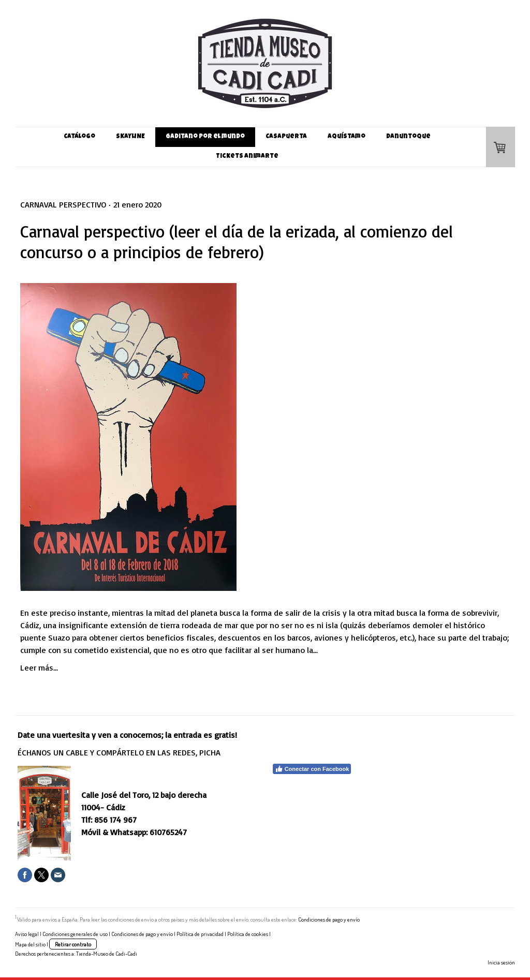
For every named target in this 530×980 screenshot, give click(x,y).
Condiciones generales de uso (75, 934)
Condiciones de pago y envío (329, 919)
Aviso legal (27, 934)
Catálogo (79, 137)
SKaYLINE (130, 137)
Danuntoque (408, 137)
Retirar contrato (73, 944)
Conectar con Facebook (312, 769)
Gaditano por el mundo (205, 137)
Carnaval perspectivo (63, 204)
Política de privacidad (200, 934)
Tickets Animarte (247, 157)
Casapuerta (286, 137)
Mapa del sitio (30, 944)
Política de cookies (248, 934)
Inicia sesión (501, 962)
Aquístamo (347, 137)
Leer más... (39, 667)
